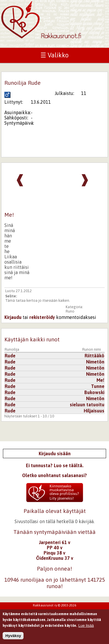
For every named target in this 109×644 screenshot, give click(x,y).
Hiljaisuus (94, 411)
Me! (100, 380)
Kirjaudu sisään (55, 454)
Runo (70, 311)
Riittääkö (94, 356)
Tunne (98, 386)
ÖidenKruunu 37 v (55, 558)
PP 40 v (55, 548)
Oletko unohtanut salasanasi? (54, 475)
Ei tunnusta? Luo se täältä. (55, 465)
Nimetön (95, 362)
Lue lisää (86, 627)
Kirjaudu (13, 317)
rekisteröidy (42, 317)
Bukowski (94, 392)
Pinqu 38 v (54, 553)
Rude (10, 356)
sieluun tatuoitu (87, 405)
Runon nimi (92, 349)
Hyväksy (13, 637)
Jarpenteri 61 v (55, 542)
